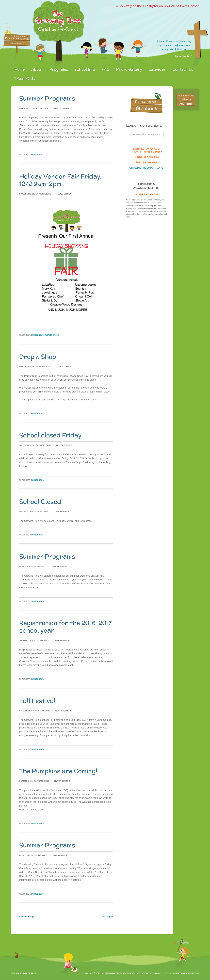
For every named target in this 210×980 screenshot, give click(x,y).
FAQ (106, 69)
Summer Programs (47, 98)
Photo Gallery (129, 69)
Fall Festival (37, 701)
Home (19, 69)
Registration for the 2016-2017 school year (65, 627)
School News (37, 155)
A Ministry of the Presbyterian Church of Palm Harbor (158, 6)
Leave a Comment (61, 108)
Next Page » (108, 917)
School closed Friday (50, 435)
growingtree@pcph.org (146, 168)
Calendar (157, 69)
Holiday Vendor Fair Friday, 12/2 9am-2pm (60, 180)
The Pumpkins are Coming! (58, 771)
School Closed (40, 502)
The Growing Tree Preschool (119, 973)
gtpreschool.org (50, 33)
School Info (85, 69)
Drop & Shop (38, 357)
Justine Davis (41, 108)
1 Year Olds (25, 78)
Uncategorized (52, 335)
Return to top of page (24, 973)
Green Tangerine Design (185, 973)
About (37, 69)
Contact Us (183, 69)
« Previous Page (27, 917)
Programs (59, 69)
